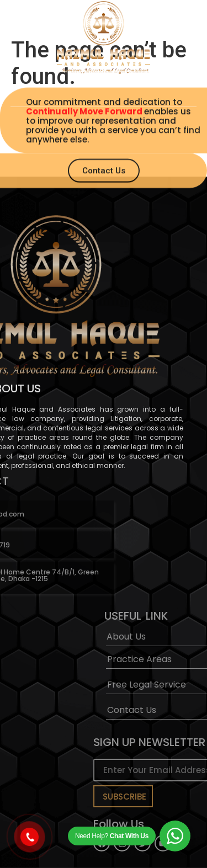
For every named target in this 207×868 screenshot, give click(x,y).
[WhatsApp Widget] (175, 836)
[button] (104, 86)
